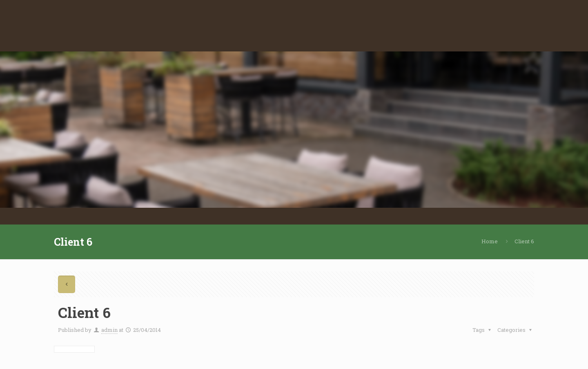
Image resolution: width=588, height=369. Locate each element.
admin (109, 330)
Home (490, 241)
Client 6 (524, 241)
